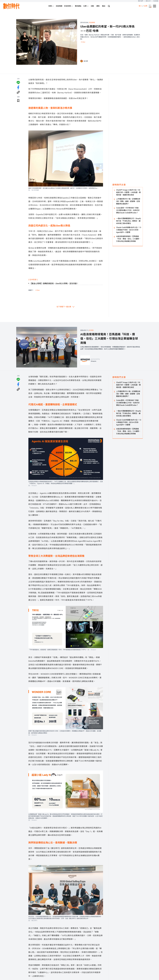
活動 (92, 6)
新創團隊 (92, 23)
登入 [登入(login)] (140, 6)
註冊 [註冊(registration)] (146, 6)
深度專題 (59, 6)
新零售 (91, 330)
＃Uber (83, 42)
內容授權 (156, 1)
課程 (98, 6)
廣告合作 (148, 1)
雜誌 (104, 6)
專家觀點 (78, 6)
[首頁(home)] (11, 6)
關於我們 (141, 1)
